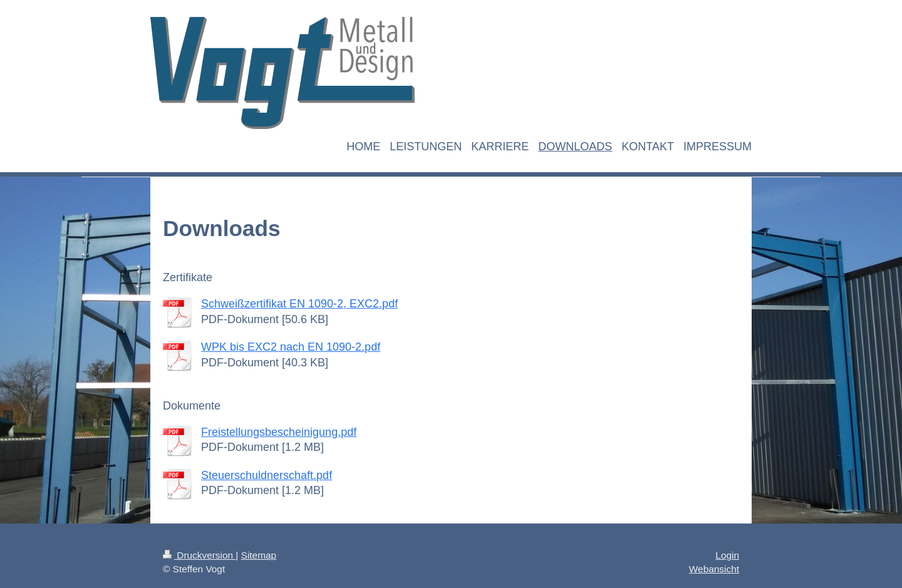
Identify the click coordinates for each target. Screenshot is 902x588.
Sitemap (259, 555)
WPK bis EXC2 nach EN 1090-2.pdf (291, 347)
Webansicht (714, 569)
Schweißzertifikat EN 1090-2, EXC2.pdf (299, 304)
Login (727, 555)
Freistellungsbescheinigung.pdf (279, 432)
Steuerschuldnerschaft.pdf (267, 475)
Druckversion (199, 555)
